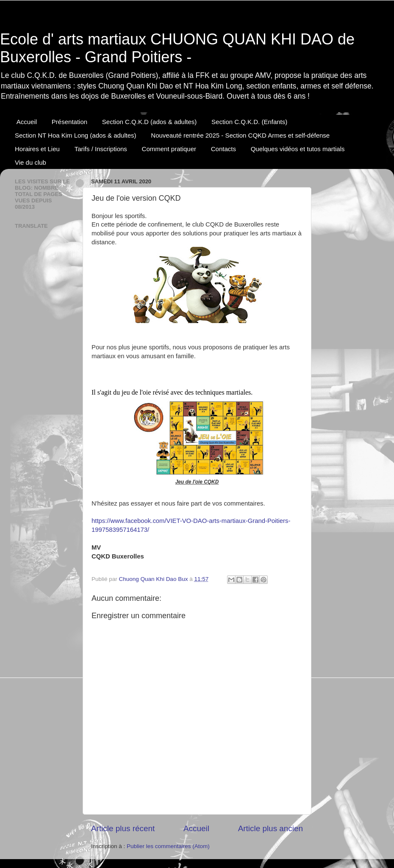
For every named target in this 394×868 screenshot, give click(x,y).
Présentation (69, 122)
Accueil (27, 122)
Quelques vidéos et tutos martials (298, 149)
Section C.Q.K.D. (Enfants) (249, 122)
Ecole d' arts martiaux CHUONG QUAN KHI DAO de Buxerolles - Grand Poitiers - (177, 48)
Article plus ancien (271, 828)
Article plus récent (123, 828)
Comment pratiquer (169, 149)
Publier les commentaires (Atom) (168, 846)
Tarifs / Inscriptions (101, 149)
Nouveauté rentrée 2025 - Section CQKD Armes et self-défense (240, 135)
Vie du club (31, 162)
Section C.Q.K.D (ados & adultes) (149, 122)
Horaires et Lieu (37, 149)
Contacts (223, 149)
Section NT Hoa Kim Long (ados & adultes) (76, 135)
